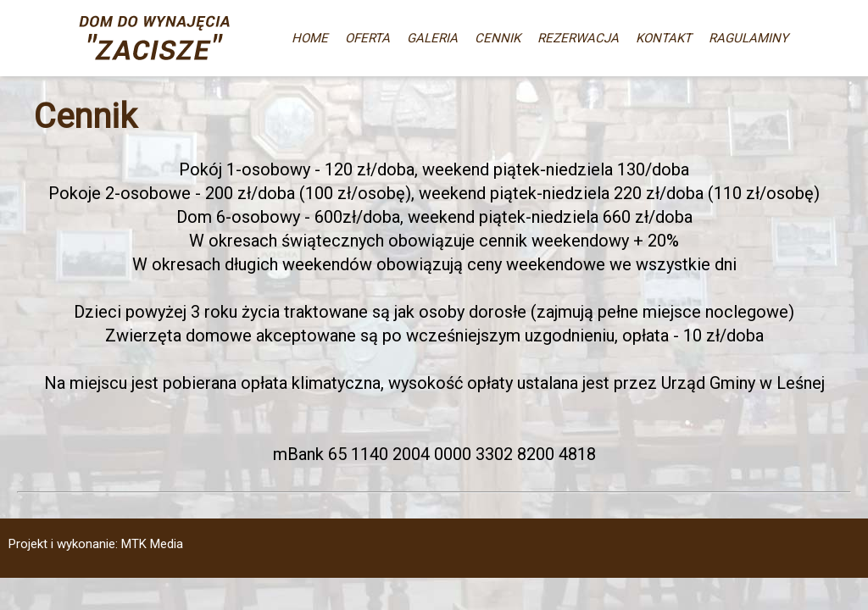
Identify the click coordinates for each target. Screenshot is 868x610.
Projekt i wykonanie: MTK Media (96, 544)
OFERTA (367, 38)
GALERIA (432, 38)
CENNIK (498, 38)
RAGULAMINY (748, 38)
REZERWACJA (578, 38)
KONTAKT (664, 38)
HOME (310, 38)
